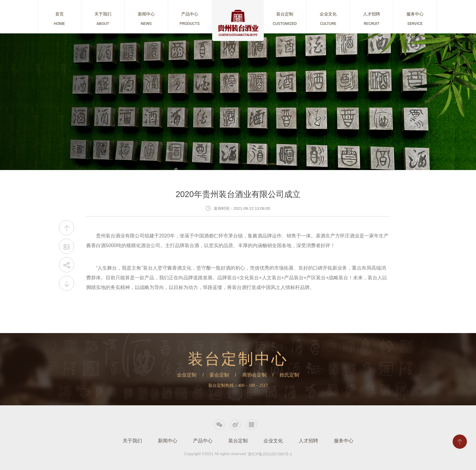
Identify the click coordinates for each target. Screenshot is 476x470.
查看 (59, 17)
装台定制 (238, 441)
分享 (67, 265)
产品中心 (203, 441)
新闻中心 (168, 441)
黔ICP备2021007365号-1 (270, 454)
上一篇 (67, 228)
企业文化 (273, 441)
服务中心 (344, 441)
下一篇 (67, 283)
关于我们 (132, 441)
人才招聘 (308, 441)
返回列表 (67, 246)
